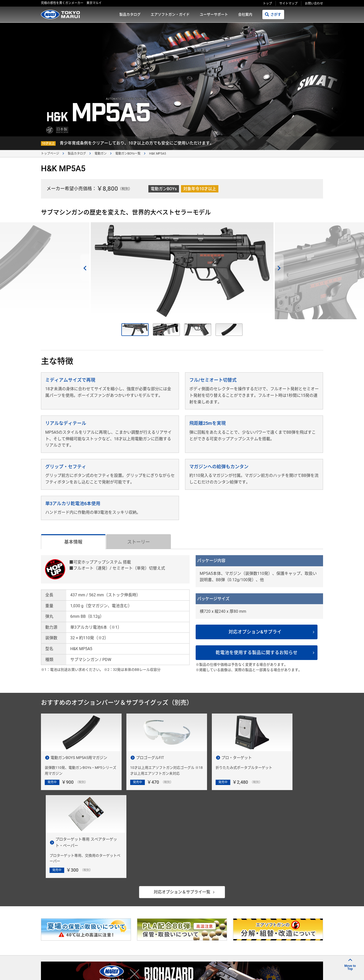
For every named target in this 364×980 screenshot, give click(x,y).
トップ (267, 4)
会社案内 (245, 14)
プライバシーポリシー (243, 954)
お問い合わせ (314, 4)
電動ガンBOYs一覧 (128, 154)
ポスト (314, 970)
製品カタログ (130, 14)
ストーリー (139, 542)
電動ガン (101, 154)
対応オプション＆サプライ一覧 (182, 806)
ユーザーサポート (214, 14)
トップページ (50, 154)
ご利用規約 (211, 954)
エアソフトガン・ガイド (170, 14)
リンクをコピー (251, 970)
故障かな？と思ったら (226, 935)
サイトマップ (288, 4)
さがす (276, 14)
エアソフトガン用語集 (292, 935)
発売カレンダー (221, 918)
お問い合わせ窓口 (288, 918)
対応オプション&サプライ (258, 632)
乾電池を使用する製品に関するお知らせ (259, 653)
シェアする (289, 970)
